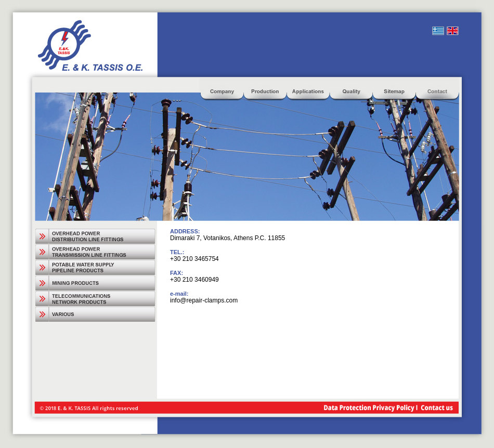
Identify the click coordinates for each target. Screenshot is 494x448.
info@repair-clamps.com (204, 300)
